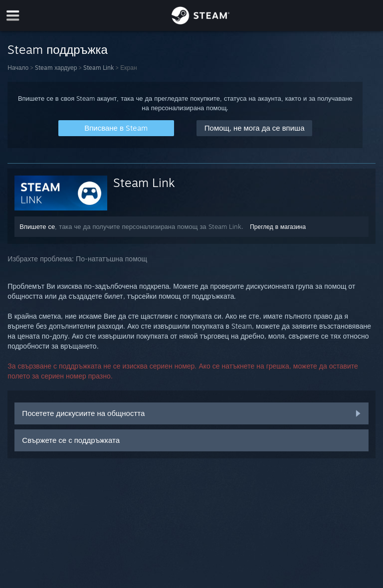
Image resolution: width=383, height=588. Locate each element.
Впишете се (37, 226)
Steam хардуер (56, 68)
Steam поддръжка (58, 49)
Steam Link (98, 68)
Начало (18, 68)
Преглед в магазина (278, 227)
